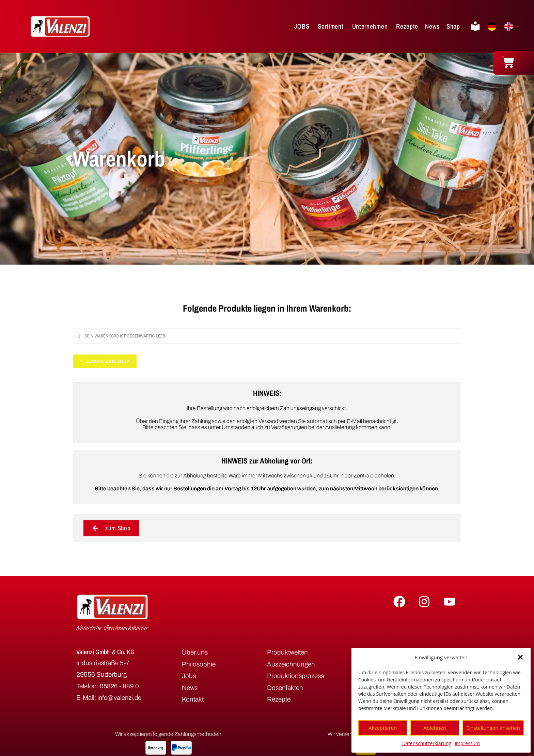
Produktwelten (287, 653)
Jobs (189, 676)
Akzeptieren (383, 728)
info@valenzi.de (120, 698)
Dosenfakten (285, 688)
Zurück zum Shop (107, 361)
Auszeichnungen (291, 664)
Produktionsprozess (295, 676)
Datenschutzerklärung (427, 743)
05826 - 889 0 (120, 686)
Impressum (467, 743)
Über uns (195, 653)
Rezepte (279, 700)
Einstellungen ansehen (493, 728)
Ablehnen (435, 728)
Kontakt (193, 700)
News (190, 688)
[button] (520, 657)
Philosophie (199, 664)
